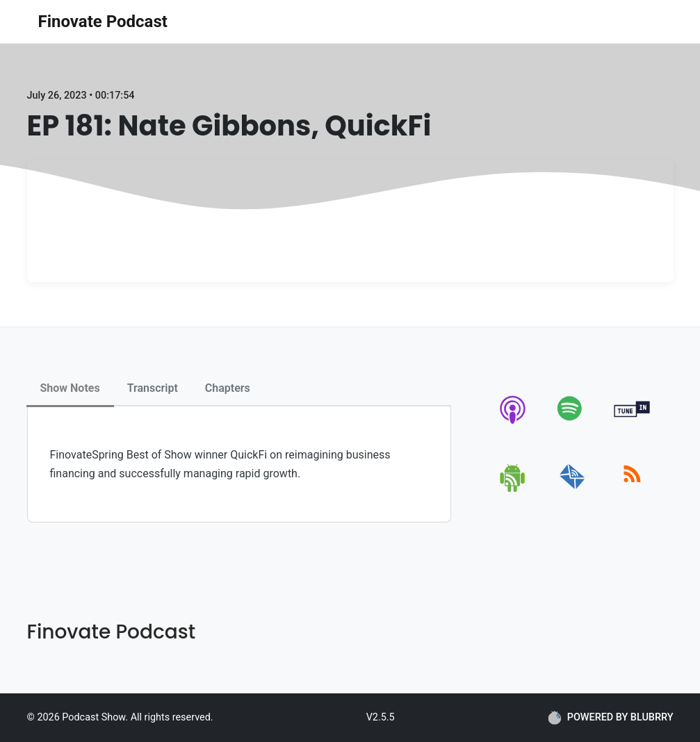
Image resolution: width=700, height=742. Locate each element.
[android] (513, 489)
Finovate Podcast (103, 22)
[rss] (632, 489)
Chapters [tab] (228, 388)
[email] (572, 489)
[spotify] (572, 423)
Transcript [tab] (153, 388)
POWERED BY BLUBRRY (611, 718)
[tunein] (632, 423)
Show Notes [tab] (70, 388)
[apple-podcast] (513, 423)
